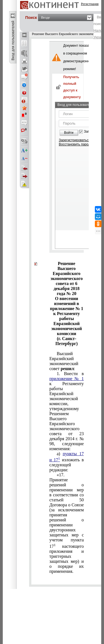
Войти (69, 133)
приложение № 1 (67, 379)
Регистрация (90, 4)
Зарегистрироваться (74, 140)
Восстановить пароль (75, 144)
